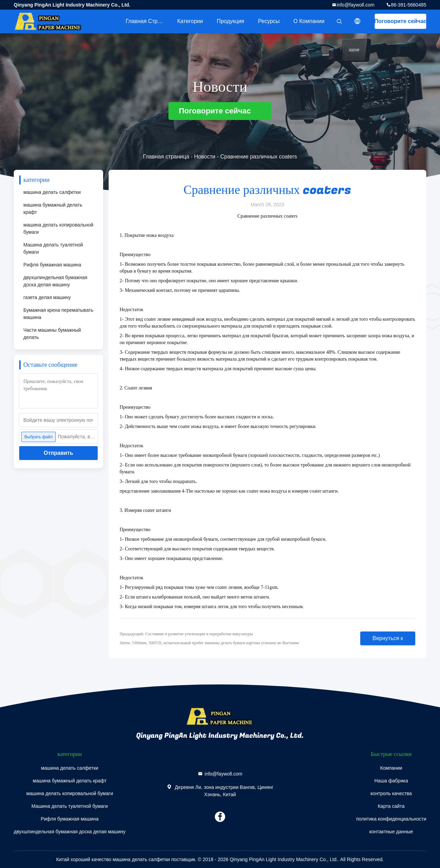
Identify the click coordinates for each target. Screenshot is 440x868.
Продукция (230, 21)
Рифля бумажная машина (52, 265)
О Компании (309, 21)
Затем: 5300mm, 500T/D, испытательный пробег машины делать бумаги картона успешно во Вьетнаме (209, 643)
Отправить (58, 453)
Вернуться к (388, 638)
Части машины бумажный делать (52, 334)
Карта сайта (391, 806)
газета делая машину (47, 297)
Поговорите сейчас (400, 21)
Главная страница (148, 21)
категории (190, 21)
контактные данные (391, 832)
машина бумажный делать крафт (53, 208)
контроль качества (391, 793)
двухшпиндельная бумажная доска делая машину (55, 281)
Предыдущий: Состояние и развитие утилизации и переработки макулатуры (186, 634)
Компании (391, 768)
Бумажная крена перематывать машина (58, 314)
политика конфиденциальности (391, 819)
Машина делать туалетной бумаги (53, 248)
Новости (205, 157)
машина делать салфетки (52, 192)
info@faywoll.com (355, 5)
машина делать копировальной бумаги (58, 228)
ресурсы (269, 21)
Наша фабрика (391, 781)
